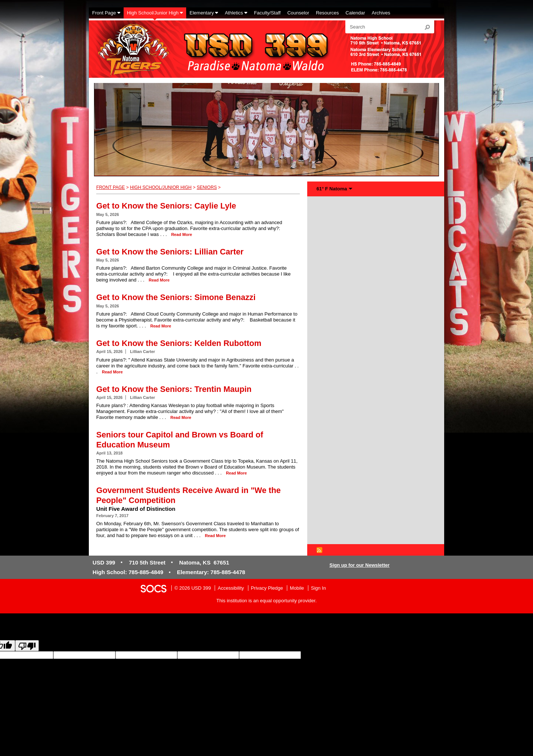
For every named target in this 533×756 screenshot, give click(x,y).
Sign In (318, 588)
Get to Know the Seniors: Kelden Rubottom (179, 343)
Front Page (110, 187)
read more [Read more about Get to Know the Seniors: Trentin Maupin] (181, 417)
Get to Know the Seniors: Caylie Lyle (166, 206)
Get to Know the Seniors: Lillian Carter (170, 252)
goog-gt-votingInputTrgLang (390, 655)
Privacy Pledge (267, 588)
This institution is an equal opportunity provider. (267, 601)
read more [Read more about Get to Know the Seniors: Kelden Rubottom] (112, 372)
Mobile (297, 588)
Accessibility (231, 588)
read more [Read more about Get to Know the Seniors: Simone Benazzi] (161, 326)
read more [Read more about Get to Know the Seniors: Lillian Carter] (159, 280)
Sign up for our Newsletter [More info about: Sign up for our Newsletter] (360, 565)
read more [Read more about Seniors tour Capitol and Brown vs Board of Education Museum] (237, 473)
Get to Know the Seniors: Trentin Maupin (174, 389)
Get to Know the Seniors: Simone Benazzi (176, 297)
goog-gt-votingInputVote (56, 662)
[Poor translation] (27, 646)
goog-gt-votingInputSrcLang (331, 655)
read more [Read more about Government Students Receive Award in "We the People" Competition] (215, 536)
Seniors (207, 187)
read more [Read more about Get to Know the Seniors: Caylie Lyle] (181, 234)
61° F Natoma (332, 189)
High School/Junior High (161, 187)
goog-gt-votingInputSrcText (448, 655)
